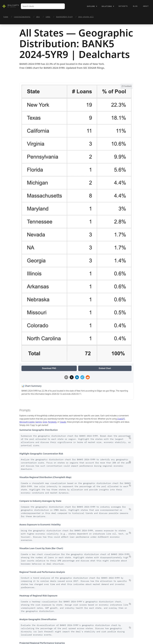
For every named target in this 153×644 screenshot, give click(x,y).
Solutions (108, 6)
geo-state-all (86, 17)
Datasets (123, 6)
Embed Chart (105, 368)
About (146, 6)
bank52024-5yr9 (64, 17)
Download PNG (49, 368)
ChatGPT (121, 419)
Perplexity (52, 422)
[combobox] (43, 6)
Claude (63, 422)
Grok (45, 422)
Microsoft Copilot (27, 422)
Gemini (39, 422)
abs (38, 17)
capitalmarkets (22, 17)
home (6, 17)
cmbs (48, 17)
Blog (135, 6)
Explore (92, 6)
